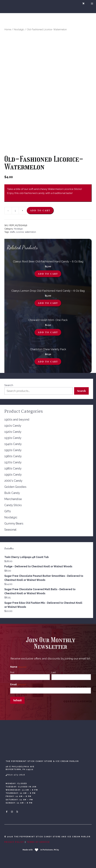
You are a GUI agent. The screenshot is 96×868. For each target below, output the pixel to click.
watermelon (30, 232)
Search (9, 385)
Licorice (20, 232)
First (12, 672)
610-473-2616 (17, 775)
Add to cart (40, 210)
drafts (13, 232)
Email (18, 685)
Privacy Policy (14, 842)
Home (8, 29)
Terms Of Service (38, 842)
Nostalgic (19, 29)
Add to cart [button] (48, 274)
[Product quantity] (15, 211)
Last (54, 672)
